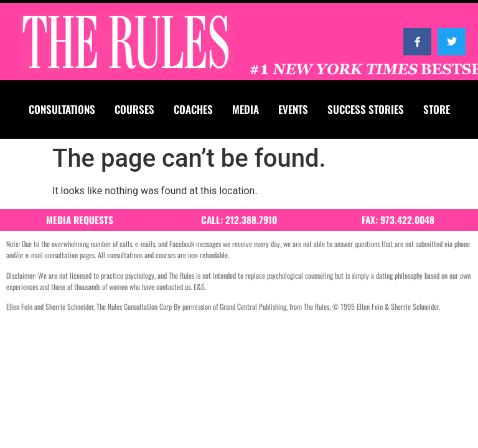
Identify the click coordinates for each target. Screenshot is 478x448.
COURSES (134, 109)
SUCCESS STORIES (366, 109)
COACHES (193, 109)
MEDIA (246, 109)
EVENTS (293, 109)
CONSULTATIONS (62, 109)
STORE (437, 109)
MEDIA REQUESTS (80, 220)
